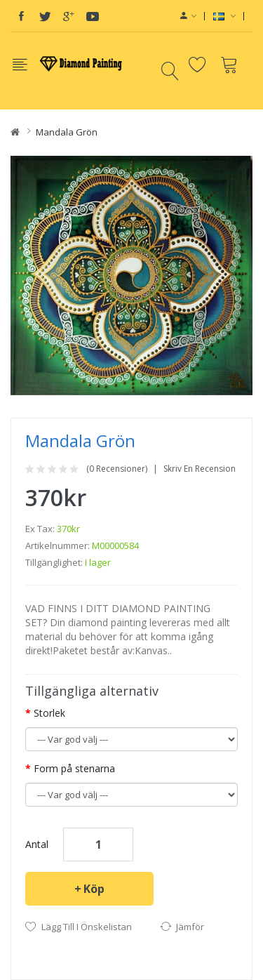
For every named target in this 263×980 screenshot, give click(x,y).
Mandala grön (67, 132)
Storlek (49, 713)
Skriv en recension (200, 469)
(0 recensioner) (117, 469)
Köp (94, 889)
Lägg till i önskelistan (87, 927)
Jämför (190, 927)
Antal (37, 844)
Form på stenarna (74, 768)
